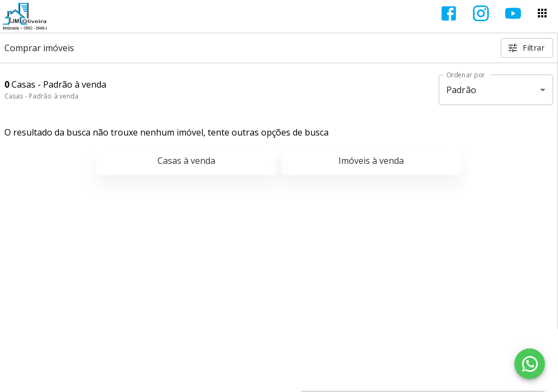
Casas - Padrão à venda (41, 96)
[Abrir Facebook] (449, 13)
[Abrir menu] (542, 13)
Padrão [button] (461, 90)
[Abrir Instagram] (481, 13)
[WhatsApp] (530, 364)
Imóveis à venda (371, 161)
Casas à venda (186, 161)
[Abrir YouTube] (513, 13)
